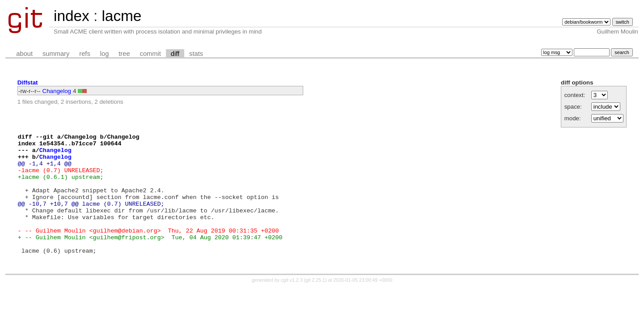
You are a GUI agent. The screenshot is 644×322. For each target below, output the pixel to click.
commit (150, 54)
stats (196, 54)
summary (56, 54)
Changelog (57, 91)
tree (124, 54)
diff (175, 54)
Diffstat (28, 83)
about (24, 54)
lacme (121, 16)
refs (85, 54)
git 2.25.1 (315, 305)
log (105, 54)
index (72, 16)
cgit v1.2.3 (292, 305)
